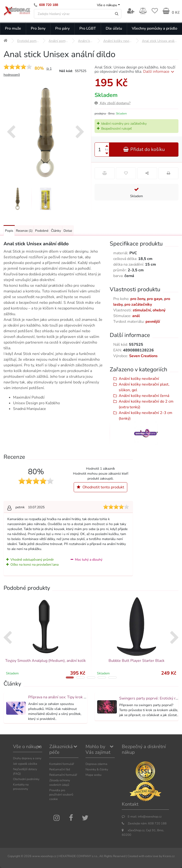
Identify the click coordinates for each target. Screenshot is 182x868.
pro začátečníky (138, 304)
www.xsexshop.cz (44, 856)
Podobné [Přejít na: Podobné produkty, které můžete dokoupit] (42, 231)
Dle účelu (114, 28)
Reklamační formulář (63, 775)
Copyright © (15, 856)
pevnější (153, 322)
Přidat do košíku (144, 149)
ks (107, 149)
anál (136, 316)
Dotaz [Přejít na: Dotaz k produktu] (68, 231)
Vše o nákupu (107, 5)
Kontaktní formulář (62, 764)
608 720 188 (49, 5)
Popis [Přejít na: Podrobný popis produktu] (9, 231)
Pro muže (13, 28)
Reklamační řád (60, 769)
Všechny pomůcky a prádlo (155, 28)
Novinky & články (97, 769)
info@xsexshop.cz (150, 816)
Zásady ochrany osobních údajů (60, 782)
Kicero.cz (169, 856)
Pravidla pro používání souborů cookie (61, 795)
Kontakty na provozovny (21, 787)
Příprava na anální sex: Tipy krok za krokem (65, 697)
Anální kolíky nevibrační (139, 379)
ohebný (159, 310)
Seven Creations (143, 356)
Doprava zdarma (96, 764)
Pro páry (62, 28)
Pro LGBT (88, 28)
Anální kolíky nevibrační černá (144, 396)
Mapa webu (93, 775)
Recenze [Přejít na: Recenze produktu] (24, 231)
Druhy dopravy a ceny (27, 758)
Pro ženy (38, 28)
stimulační (142, 310)
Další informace (159, 72)
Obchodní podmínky (26, 779)
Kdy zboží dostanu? (113, 103)
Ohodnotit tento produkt (100, 487)
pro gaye (155, 299)
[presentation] (11, 132)
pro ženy (138, 299)
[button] (70, 677)
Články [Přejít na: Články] (56, 231)
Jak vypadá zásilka (25, 764)
